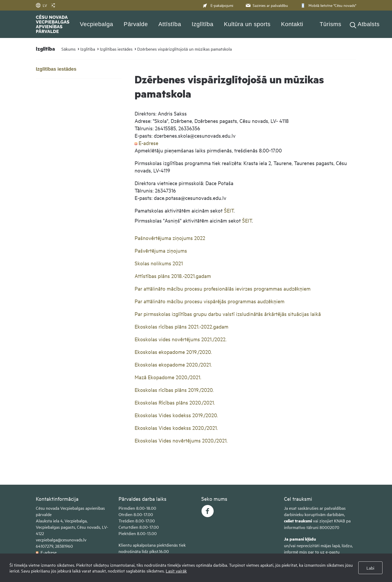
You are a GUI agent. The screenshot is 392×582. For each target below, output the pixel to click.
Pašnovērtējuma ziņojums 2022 (170, 238)
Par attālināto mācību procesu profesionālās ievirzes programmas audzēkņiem (223, 288)
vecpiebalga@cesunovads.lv (61, 540)
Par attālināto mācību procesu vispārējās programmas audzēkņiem (210, 301)
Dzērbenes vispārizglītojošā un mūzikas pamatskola (185, 49)
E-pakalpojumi (218, 5)
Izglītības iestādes (116, 49)
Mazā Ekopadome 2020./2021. (168, 377)
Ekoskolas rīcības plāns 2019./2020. (174, 390)
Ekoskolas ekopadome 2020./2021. (173, 364)
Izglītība (203, 24)
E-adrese (146, 143)
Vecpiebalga (97, 24)
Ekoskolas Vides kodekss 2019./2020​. (176, 415)
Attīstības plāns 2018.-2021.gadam (173, 276)
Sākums (68, 49)
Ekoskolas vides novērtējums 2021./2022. (181, 339)
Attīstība (170, 24)
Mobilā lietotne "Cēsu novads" (328, 5)
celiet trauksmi (298, 521)
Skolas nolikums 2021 (159, 263)
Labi (370, 568)
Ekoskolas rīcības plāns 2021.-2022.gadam (182, 326)
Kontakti (292, 24)
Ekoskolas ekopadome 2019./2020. (173, 352)
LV (41, 5)
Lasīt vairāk (176, 571)
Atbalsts (369, 24)
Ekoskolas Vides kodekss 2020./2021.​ (176, 428)
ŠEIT (229, 210)
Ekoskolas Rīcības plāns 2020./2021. (175, 402)
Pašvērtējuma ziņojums (161, 250)
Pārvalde (136, 24)
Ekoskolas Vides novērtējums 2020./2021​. (181, 440)
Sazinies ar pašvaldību (266, 5)
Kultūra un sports (247, 24)
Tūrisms (330, 24)
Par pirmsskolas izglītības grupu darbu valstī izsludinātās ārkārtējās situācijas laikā (228, 314)
